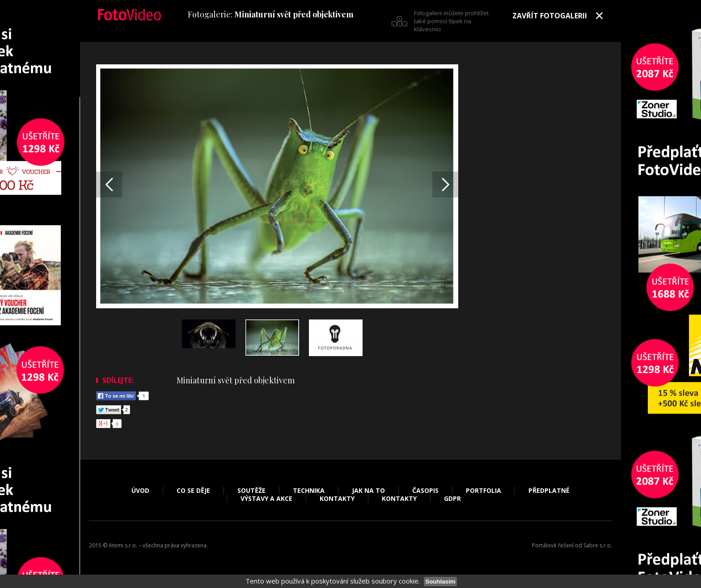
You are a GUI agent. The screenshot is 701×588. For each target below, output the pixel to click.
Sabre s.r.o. (598, 545)
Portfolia (484, 491)
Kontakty (337, 499)
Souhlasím (440, 582)
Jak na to (368, 491)
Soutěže (251, 491)
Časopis (425, 491)
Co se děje (193, 491)
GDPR (452, 499)
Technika (309, 491)
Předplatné (549, 491)
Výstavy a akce (266, 499)
